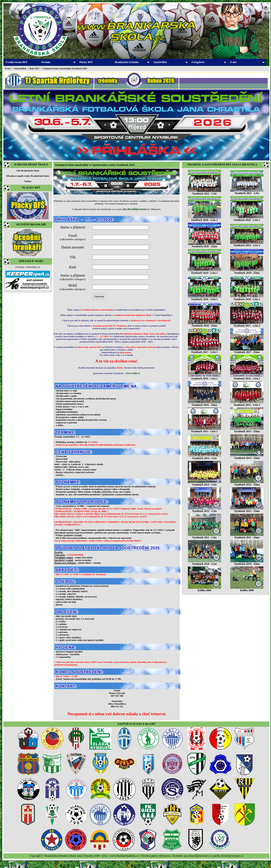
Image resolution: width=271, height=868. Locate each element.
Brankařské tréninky (132, 62)
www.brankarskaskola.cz (124, 856)
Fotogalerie (209, 62)
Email (73, 237)
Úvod (8, 68)
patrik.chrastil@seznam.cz (228, 856)
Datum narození (73, 247)
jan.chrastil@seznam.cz (136, 209)
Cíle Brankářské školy (28, 170)
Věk (73, 257)
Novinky (58, 62)
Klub (73, 267)
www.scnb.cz (133, 373)
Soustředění (171, 62)
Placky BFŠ (86, 62)
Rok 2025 (35, 68)
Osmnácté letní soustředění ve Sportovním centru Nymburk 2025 (95, 165)
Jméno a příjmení (73, 227)
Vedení (28, 181)
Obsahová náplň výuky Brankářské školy (28, 176)
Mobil (73, 287)
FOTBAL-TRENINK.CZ (28, 267)
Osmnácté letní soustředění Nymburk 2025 (65, 68)
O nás (247, 62)
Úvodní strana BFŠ (16, 62)
